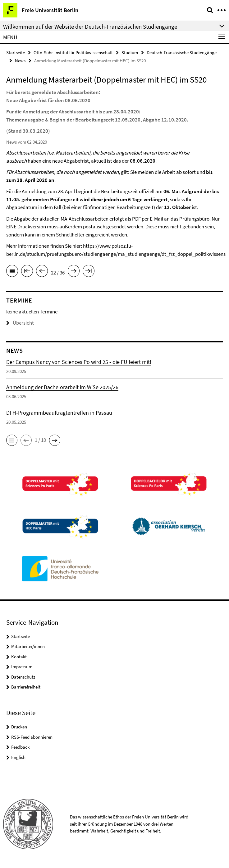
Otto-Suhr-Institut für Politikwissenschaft (73, 52)
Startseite (16, 52)
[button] (12, 440)
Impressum (22, 667)
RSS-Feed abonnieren (32, 737)
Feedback (20, 747)
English (18, 757)
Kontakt (19, 657)
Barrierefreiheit (26, 687)
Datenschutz (23, 677)
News (20, 61)
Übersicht (20, 323)
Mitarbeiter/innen (28, 646)
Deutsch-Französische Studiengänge (182, 52)
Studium (130, 52)
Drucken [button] (19, 727)
